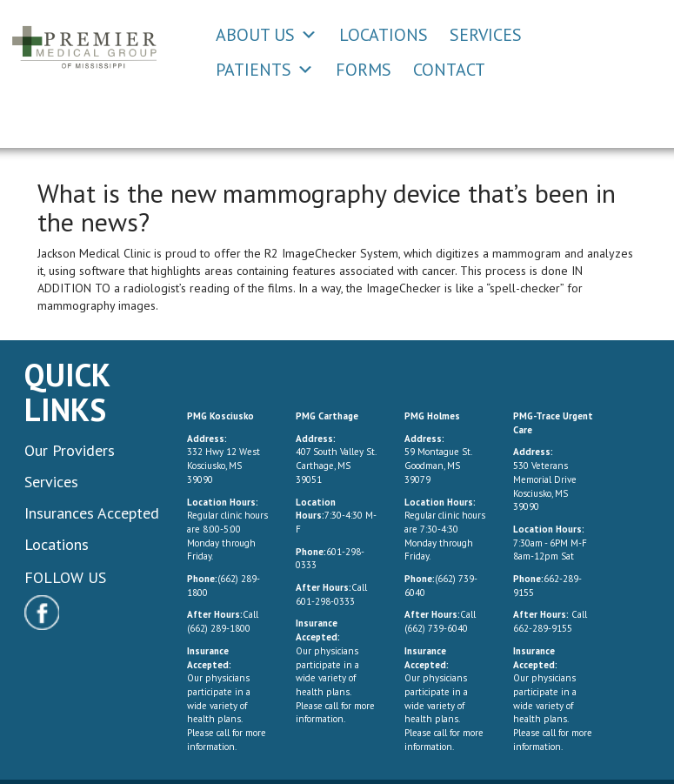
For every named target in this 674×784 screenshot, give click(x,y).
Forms (364, 70)
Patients (254, 70)
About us (255, 35)
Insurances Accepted (92, 513)
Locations (384, 35)
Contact (449, 70)
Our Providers (70, 450)
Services (486, 35)
